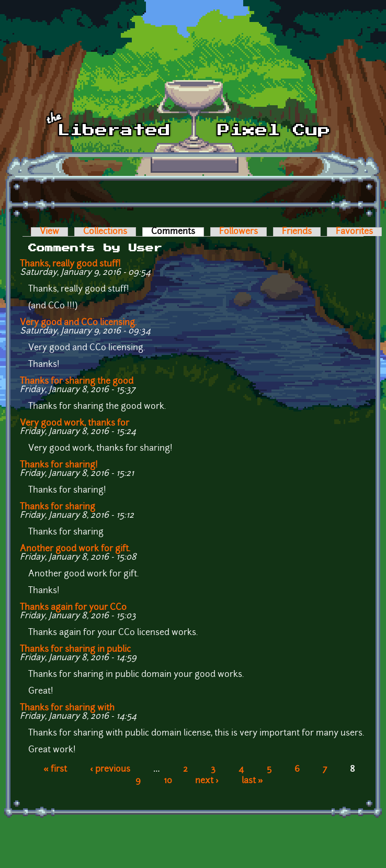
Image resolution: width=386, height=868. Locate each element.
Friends (297, 232)
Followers (239, 232)
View (49, 232)
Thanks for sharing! (59, 465)
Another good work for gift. (75, 549)
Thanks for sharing (58, 507)
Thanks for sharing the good (77, 382)
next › (207, 781)
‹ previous (110, 770)
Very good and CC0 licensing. (78, 323)
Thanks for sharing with (67, 708)
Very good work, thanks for (75, 424)
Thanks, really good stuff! (70, 264)
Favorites (354, 232)
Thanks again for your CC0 (73, 608)
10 (168, 781)
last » (252, 781)
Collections (105, 232)
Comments (178, 232)
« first (55, 770)
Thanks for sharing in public (75, 650)
